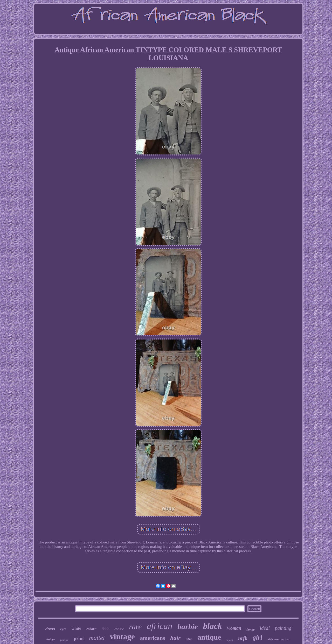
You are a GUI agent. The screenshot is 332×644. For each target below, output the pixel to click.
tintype (51, 639)
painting (283, 628)
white (76, 628)
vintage (122, 637)
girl (258, 637)
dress (50, 629)
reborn (91, 629)
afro (189, 639)
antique (209, 637)
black (213, 626)
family (251, 629)
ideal (265, 628)
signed (230, 640)
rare (135, 627)
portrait (64, 640)
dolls (105, 629)
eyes (63, 629)
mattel (97, 638)
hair (175, 638)
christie (119, 629)
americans (153, 638)
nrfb (243, 638)
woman (234, 628)
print (79, 639)
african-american (279, 639)
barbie (188, 627)
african (160, 626)
